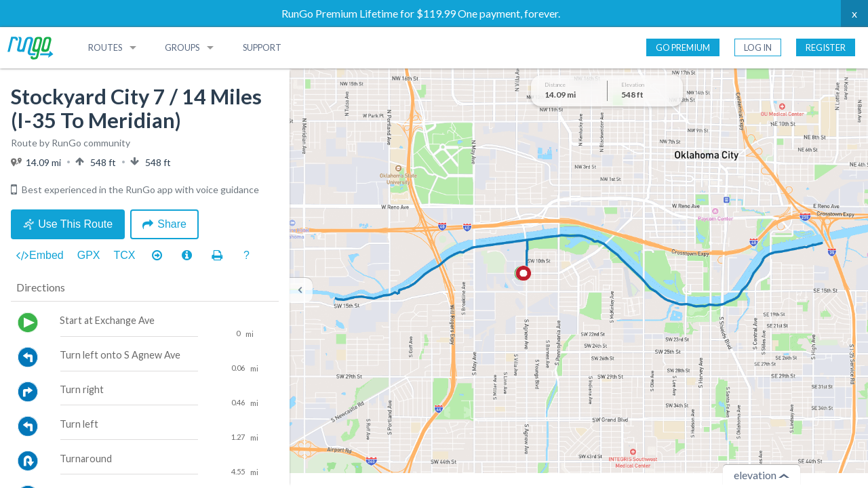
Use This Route (68, 224)
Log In (758, 47)
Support (262, 47)
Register (826, 47)
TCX (125, 255)
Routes (105, 47)
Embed (40, 256)
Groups (182, 47)
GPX (89, 255)
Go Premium (683, 47)
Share (164, 224)
